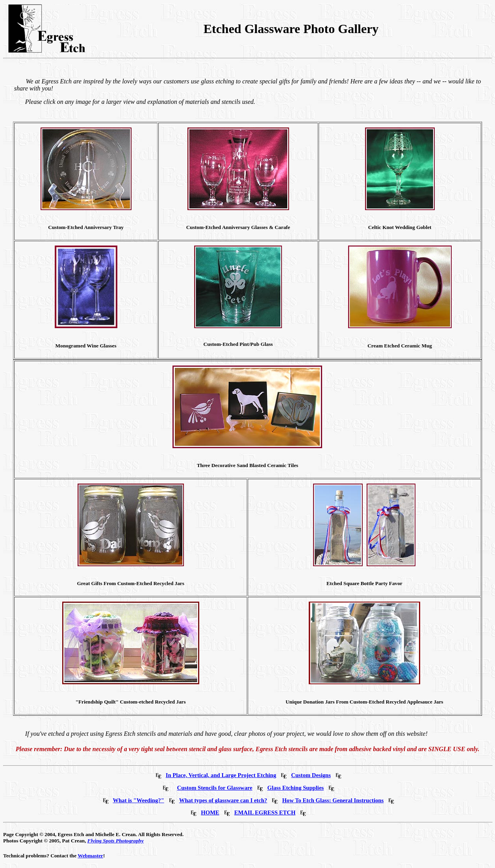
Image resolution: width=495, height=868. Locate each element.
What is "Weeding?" (139, 800)
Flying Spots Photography (116, 841)
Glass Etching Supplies (296, 788)
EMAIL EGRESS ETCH (265, 813)
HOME (210, 813)
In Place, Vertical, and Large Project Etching (221, 775)
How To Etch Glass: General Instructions (333, 800)
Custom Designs (311, 775)
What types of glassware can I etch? (223, 800)
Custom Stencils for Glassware (215, 788)
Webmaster (90, 856)
